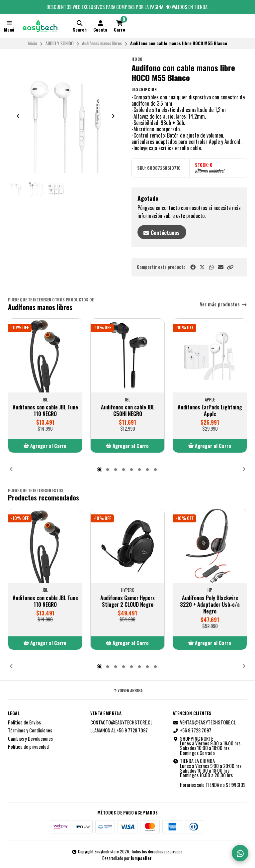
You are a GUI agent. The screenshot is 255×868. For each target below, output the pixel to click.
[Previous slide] (18, 116)
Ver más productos (223, 305)
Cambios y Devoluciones (30, 739)
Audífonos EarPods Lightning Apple (210, 410)
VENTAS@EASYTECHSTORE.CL (204, 722)
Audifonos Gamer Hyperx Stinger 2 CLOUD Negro (127, 601)
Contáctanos (161, 233)
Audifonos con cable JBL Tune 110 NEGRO (45, 410)
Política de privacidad (28, 747)
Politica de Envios (24, 722)
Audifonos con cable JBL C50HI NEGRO (128, 410)
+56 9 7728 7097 (192, 730)
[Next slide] (113, 116)
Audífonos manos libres (102, 43)
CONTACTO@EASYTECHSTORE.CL (121, 722)
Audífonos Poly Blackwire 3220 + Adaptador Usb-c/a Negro (210, 604)
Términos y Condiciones (30, 730)
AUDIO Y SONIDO (60, 43)
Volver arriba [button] (127, 691)
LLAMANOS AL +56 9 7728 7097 (119, 730)
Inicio (33, 43)
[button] (230, 267)
